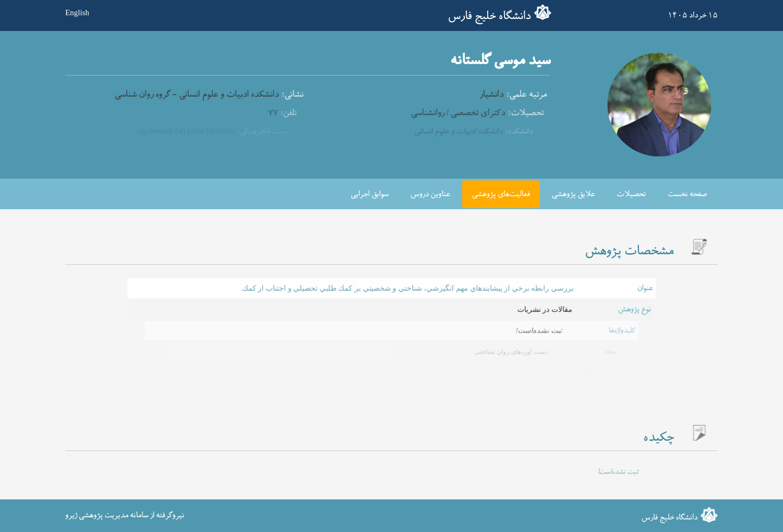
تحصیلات (631, 194)
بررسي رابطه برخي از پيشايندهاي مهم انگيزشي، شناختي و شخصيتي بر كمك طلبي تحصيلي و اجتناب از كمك (407, 288)
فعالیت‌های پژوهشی (501, 194)
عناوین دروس (430, 194)
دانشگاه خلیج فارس (489, 16)
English (77, 12)
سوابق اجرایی (370, 194)
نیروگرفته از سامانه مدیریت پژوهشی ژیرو (125, 515)
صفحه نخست (687, 194)
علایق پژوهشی (573, 194)
